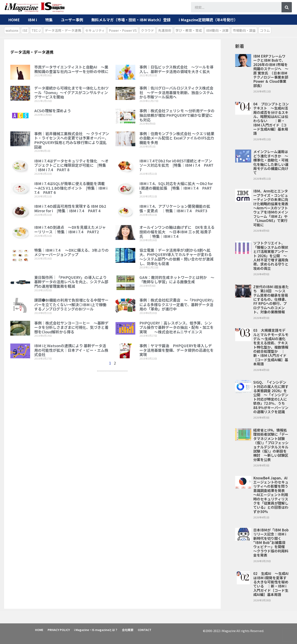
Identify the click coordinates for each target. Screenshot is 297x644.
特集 (49, 20)
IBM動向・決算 (217, 30)
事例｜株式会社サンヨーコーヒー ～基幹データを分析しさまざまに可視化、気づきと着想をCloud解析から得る (71, 327)
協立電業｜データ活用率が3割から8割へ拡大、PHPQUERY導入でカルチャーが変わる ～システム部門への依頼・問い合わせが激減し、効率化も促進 (177, 257)
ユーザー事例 (72, 20)
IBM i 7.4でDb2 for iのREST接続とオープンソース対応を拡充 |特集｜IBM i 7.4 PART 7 (176, 165)
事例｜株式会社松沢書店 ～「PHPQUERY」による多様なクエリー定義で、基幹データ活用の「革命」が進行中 (177, 304)
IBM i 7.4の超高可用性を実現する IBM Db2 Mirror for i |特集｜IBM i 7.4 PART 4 (70, 208)
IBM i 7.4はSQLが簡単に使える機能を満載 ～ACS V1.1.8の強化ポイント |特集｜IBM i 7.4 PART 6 (71, 188)
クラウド (147, 30)
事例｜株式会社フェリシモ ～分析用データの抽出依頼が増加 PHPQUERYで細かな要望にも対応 (177, 115)
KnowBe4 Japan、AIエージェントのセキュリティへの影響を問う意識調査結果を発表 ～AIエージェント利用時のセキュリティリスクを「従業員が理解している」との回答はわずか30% (271, 495)
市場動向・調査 (244, 30)
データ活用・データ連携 (63, 30)
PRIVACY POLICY (59, 630)
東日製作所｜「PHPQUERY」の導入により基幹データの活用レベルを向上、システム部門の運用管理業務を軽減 (71, 282)
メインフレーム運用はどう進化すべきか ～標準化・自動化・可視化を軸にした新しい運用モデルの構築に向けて (271, 162)
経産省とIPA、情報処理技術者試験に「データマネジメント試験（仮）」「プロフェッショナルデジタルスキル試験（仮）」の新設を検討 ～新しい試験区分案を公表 (271, 445)
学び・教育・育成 (189, 30)
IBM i (32, 20)
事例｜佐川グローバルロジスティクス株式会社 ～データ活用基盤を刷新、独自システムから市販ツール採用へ (176, 92)
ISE (25, 30)
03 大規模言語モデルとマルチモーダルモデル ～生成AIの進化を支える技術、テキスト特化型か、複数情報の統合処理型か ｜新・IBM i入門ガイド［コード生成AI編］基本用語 (271, 347)
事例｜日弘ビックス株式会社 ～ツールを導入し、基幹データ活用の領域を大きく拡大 (176, 69)
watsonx (12, 30)
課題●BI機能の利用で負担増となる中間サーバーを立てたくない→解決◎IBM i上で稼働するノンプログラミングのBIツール (71, 304)
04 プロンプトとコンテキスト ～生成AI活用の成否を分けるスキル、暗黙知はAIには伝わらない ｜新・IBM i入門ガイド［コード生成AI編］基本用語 (271, 119)
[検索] (287, 7)
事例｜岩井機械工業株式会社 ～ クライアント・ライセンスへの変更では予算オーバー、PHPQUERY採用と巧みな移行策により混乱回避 (72, 140)
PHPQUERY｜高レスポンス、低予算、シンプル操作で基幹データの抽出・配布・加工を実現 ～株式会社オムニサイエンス (177, 327)
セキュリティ (95, 30)
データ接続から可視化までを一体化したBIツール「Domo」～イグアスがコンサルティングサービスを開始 (71, 92)
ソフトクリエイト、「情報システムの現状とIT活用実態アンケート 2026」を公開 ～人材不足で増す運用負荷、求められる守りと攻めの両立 (271, 255)
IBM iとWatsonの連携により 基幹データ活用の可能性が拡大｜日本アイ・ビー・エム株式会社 (71, 350)
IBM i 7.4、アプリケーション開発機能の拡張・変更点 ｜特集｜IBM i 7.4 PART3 (175, 208)
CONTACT (146, 630)
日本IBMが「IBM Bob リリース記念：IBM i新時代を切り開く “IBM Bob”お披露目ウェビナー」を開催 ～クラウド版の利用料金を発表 (271, 542)
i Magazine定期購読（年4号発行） (208, 20)
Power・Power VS (123, 30)
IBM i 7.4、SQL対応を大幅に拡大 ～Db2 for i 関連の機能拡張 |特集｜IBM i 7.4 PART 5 (176, 188)
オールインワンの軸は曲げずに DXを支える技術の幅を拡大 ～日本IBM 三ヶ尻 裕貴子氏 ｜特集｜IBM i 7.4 (177, 232)
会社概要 (129, 630)
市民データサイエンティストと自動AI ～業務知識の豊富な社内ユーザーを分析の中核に (71, 69)
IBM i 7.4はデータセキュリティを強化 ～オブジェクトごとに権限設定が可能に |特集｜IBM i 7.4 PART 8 (71, 165)
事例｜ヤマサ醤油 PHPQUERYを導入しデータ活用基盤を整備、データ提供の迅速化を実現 (177, 350)
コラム (265, 30)
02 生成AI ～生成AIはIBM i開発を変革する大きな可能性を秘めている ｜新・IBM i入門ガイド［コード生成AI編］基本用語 (271, 584)
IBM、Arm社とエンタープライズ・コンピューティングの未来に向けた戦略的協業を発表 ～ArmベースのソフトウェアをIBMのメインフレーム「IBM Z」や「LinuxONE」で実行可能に (273, 208)
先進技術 (165, 30)
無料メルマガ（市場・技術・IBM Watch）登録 (131, 20)
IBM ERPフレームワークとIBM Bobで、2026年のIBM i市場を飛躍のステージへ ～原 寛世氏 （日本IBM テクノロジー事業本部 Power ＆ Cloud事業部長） (271, 71)
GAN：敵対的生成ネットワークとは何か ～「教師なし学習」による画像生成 (177, 280)
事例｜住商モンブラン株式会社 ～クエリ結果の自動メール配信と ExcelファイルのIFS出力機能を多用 (177, 138)
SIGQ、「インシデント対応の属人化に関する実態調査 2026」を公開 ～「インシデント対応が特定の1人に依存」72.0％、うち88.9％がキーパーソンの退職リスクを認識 (271, 397)
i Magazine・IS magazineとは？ (97, 630)
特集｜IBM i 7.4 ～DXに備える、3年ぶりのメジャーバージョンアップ (71, 252)
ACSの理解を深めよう (53, 111)
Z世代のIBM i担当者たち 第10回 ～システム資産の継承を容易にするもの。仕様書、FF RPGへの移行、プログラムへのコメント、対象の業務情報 (271, 299)
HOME (14, 20)
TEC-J (36, 30)
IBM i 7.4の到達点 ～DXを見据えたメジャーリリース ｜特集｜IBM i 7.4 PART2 (70, 229)
